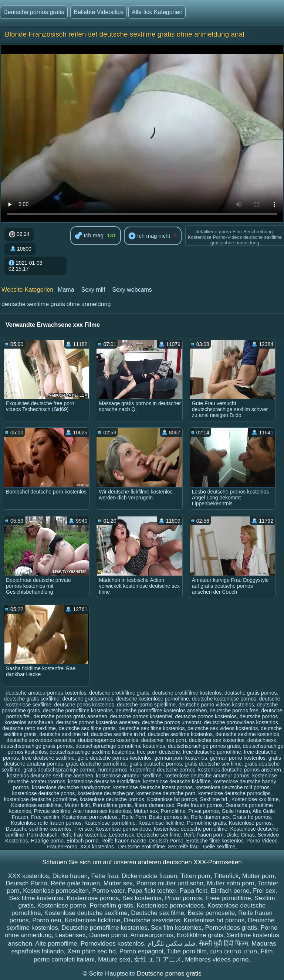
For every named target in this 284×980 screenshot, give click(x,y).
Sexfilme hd (214, 799)
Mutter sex (146, 811)
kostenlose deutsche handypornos (71, 787)
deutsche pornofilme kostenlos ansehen (161, 711)
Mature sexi (114, 959)
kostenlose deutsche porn (166, 793)
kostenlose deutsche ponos (44, 793)
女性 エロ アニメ (158, 959)
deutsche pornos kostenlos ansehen (98, 722)
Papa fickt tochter (152, 891)
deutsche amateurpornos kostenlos (46, 693)
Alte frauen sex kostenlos (102, 811)
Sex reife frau (184, 847)
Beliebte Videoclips (99, 12)
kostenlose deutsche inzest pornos (153, 787)
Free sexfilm (45, 817)
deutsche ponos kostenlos (84, 705)
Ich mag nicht (149, 236)
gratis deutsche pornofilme (96, 764)
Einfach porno (82, 841)
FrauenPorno (62, 847)
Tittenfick (226, 876)
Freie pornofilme (228, 898)
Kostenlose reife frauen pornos (46, 823)
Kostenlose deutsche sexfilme (86, 913)
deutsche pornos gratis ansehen (70, 716)
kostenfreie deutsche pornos (163, 770)
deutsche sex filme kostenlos (152, 728)
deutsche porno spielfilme (146, 705)
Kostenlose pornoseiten (56, 891)
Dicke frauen (70, 876)
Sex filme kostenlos (36, 898)
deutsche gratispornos (88, 699)
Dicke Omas (240, 835)
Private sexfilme (52, 811)
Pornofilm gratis (111, 906)
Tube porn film (187, 951)
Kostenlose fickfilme (161, 823)
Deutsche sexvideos (152, 920)
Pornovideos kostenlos (112, 944)
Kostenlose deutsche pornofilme (191, 829)
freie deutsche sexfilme (48, 758)
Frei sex (84, 829)
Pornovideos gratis (231, 928)
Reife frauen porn (203, 835)
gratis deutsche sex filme (213, 764)
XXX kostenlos (98, 847)
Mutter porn (258, 876)
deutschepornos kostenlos (108, 740)
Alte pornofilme (56, 944)
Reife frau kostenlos (83, 835)
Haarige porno (47, 841)
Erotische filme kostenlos (215, 841)
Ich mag (89, 236)
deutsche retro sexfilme (29, 728)
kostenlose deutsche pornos (112, 799)
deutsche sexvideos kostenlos (41, 740)
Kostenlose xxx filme (255, 799)
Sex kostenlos (142, 898)
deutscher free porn (164, 740)
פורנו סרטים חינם (234, 951)
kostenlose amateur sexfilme (129, 776)
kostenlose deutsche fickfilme (177, 781)
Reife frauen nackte (124, 841)
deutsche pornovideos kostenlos (241, 722)
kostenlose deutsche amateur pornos (207, 776)
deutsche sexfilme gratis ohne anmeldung (56, 304)
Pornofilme (173, 811)
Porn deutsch (42, 835)
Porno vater (108, 891)
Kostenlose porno (61, 906)
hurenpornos (113, 770)
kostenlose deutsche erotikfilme (104, 781)
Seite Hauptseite (113, 974)
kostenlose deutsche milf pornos (233, 787)
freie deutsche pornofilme (212, 752)
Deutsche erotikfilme (141, 847)
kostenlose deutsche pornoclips (234, 793)
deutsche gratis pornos (251, 693)
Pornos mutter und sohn (170, 883)
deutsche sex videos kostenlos (223, 728)
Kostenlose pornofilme (110, 823)
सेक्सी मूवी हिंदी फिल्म (224, 944)
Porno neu (47, 920)
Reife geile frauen (75, 883)
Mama (66, 290)
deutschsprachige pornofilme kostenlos (120, 746)
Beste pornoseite (168, 817)
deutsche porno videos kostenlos (216, 705)
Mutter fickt (77, 805)
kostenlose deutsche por (106, 793)
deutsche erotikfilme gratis (119, 693)
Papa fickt (194, 891)
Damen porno (108, 935)
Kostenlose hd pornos (172, 799)
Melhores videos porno (217, 959)
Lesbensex (122, 835)
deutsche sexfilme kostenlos (180, 734)
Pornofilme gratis (112, 805)
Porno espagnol (141, 951)
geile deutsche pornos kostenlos (115, 758)
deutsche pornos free (234, 711)
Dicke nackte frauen (149, 876)
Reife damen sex (210, 817)
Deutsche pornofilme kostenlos (104, 928)
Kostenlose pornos (250, 823)
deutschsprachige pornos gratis (204, 746)
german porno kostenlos (238, 758)
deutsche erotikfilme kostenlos (187, 693)
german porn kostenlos (180, 758)
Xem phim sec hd (92, 951)
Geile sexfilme (219, 847)
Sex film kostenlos (176, 928)
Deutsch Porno (166, 841)
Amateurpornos (152, 935)
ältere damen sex (154, 805)
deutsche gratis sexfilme (31, 699)
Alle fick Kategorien (157, 12)
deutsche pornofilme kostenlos (78, 711)
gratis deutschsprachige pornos (59, 770)
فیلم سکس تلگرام (171, 944)
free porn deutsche (158, 752)
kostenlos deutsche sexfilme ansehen (50, 776)
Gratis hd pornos (252, 817)
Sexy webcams (132, 290)
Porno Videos (262, 841)
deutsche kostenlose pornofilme (153, 699)
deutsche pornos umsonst (172, 722)
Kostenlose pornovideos (90, 817)
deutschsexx (262, 740)
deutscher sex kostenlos (217, 740)
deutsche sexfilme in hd (118, 734)
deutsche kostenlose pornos (224, 699)
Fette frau (105, 876)
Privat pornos (203, 811)
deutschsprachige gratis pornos (37, 746)
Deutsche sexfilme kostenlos (39, 829)
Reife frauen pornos (200, 805)
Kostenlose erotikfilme (36, 805)
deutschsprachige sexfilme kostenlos (92, 752)
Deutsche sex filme (159, 835)
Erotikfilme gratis (200, 935)
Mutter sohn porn (231, 883)
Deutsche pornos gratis (34, 12)
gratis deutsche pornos (156, 764)
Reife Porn (134, 817)
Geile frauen (236, 811)
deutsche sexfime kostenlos (247, 734)
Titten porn (195, 876)
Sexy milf (93, 290)
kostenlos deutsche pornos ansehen (240, 770)
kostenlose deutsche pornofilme (40, 799)
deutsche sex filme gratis (87, 728)
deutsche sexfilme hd (64, 734)
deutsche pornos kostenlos (206, 716)
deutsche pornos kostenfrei (141, 716)
